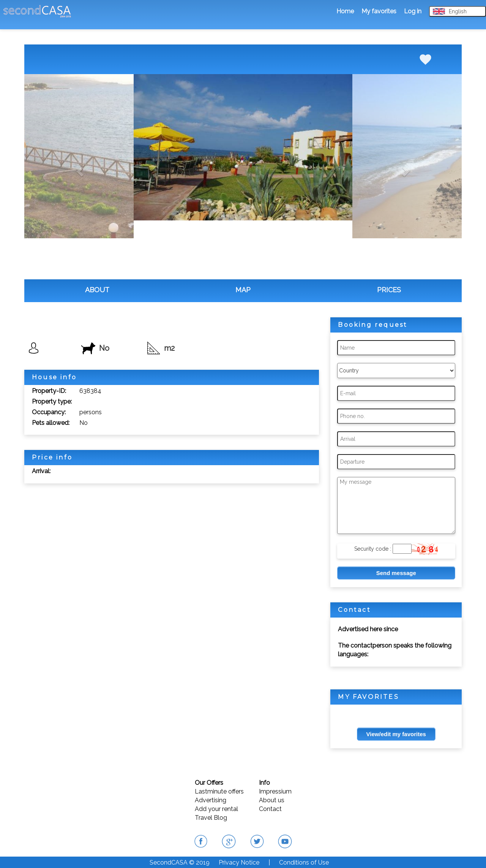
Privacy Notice (239, 862)
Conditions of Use (304, 862)
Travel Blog (211, 818)
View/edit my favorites (396, 734)
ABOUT (97, 290)
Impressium (275, 791)
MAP (243, 290)
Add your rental (216, 809)
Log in (413, 11)
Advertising (211, 800)
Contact (270, 809)
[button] (79, 169)
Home (345, 11)
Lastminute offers (219, 791)
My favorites (379, 11)
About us (272, 800)
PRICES (389, 290)
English (450, 12)
